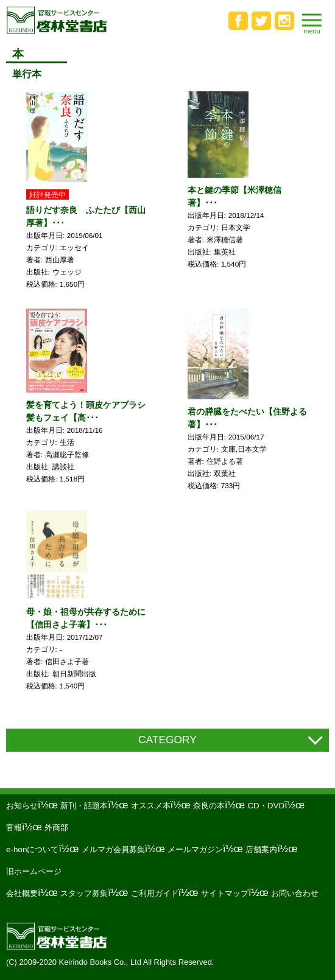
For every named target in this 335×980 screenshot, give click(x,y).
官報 (14, 828)
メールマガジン (195, 849)
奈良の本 (209, 806)
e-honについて (32, 849)
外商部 (56, 828)
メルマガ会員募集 (113, 849)
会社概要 (22, 893)
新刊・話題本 (84, 806)
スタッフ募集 (84, 893)
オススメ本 (151, 806)
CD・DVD (266, 806)
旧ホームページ (34, 871)
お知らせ (22, 806)
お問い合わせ (295, 893)
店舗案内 (261, 849)
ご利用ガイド (155, 893)
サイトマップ (225, 893)
